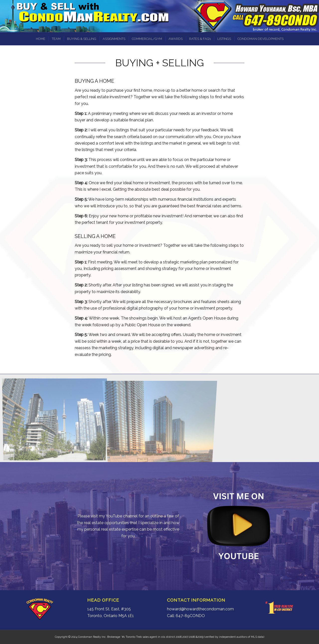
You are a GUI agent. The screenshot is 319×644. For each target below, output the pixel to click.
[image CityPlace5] (56, 420)
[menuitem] (40, 39)
